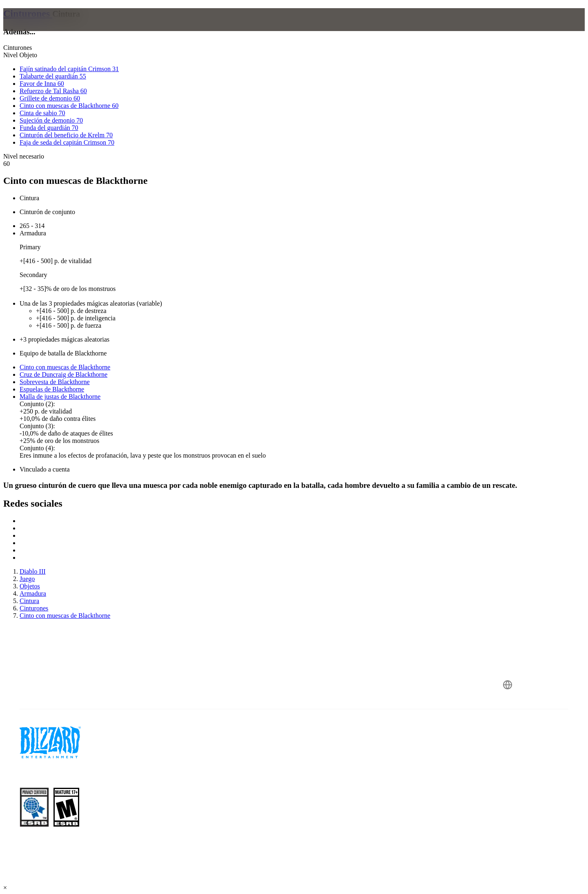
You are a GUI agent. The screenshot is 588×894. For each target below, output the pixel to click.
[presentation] (40, 29)
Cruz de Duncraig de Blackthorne (63, 374)
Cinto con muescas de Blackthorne (65, 367)
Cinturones (28, 13)
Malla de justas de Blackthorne (60, 397)
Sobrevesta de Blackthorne (55, 382)
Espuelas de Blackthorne (52, 389)
